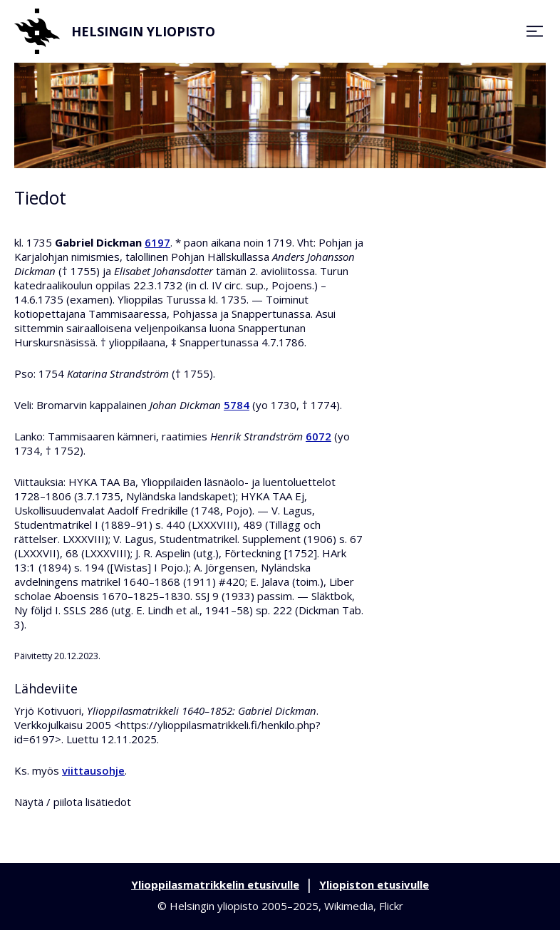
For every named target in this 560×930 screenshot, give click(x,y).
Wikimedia (349, 906)
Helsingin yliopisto (115, 31)
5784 (237, 405)
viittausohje (93, 770)
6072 (318, 436)
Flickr (391, 906)
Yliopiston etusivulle (374, 884)
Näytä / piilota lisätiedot (73, 802)
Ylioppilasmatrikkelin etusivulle (215, 884)
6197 (157, 242)
